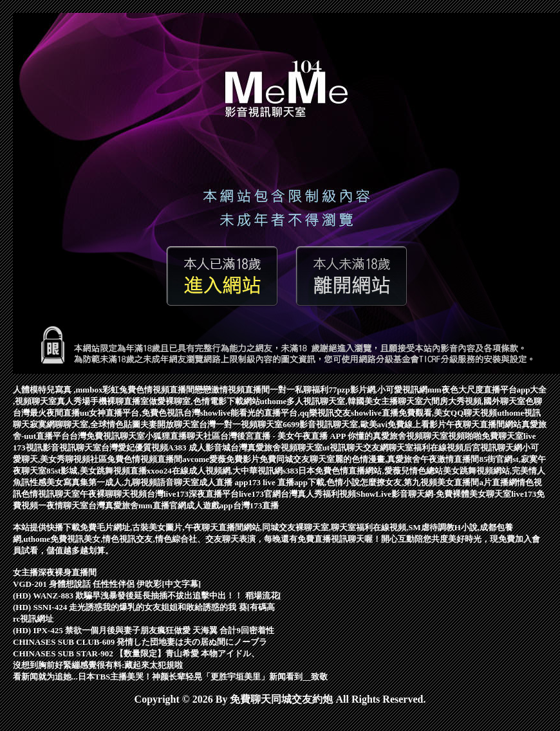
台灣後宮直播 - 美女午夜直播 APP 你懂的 (296, 436)
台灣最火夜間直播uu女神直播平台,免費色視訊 (98, 413)
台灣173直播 (256, 505)
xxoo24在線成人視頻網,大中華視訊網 (215, 471)
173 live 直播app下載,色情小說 (304, 482)
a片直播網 (498, 482)
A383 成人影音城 (199, 448)
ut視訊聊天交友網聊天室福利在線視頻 (393, 448)
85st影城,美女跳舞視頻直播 (97, 471)
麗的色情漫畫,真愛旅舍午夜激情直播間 (407, 459)
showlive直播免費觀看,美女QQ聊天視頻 (424, 413)
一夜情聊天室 (63, 505)
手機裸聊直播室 (119, 401)
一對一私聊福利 (299, 390)
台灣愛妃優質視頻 (135, 448)
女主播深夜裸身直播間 (55, 572)
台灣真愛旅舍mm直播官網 (137, 505)
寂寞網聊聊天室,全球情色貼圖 (85, 424)
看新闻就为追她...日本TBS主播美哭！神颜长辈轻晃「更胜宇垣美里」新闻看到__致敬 (170, 677)
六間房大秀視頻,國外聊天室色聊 (482, 401)
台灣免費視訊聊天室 (107, 436)
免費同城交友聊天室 (297, 459)
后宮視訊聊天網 (493, 448)
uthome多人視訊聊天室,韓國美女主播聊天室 (341, 401)
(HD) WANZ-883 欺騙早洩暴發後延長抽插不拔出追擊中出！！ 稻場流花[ (147, 596)
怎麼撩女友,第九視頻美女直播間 (419, 482)
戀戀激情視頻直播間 (232, 390)
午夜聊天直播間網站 (484, 424)
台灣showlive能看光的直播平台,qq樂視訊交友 (267, 413)
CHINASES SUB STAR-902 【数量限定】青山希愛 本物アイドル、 (136, 653)
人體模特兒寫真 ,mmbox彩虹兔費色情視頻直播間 (104, 390)
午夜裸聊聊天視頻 (113, 494)
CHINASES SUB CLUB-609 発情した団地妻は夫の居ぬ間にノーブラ (140, 642)
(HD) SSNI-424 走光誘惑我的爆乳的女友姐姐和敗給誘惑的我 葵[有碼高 (144, 607)
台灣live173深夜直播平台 (193, 494)
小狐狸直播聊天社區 (182, 436)
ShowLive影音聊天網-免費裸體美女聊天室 (434, 494)
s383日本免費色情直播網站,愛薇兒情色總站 (363, 471)
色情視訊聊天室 (51, 494)
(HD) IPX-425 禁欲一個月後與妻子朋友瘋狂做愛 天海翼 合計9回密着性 (144, 630)
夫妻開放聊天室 (170, 424)
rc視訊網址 (33, 619)
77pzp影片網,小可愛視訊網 (378, 390)
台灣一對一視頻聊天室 (241, 424)
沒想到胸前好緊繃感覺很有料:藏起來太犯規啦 (98, 665)
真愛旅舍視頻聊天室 (410, 436)
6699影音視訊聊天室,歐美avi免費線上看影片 (364, 424)
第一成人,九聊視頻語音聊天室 (144, 482)
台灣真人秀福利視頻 (318, 494)
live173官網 (260, 494)
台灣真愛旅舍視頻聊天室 (276, 448)
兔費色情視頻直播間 (145, 459)
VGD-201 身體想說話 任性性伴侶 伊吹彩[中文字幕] (107, 584)
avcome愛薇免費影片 (221, 459)
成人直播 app (223, 482)
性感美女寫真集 (59, 482)
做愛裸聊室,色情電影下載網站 (204, 401)
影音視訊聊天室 (72, 448)
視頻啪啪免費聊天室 (486, 436)
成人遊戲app (210, 505)
